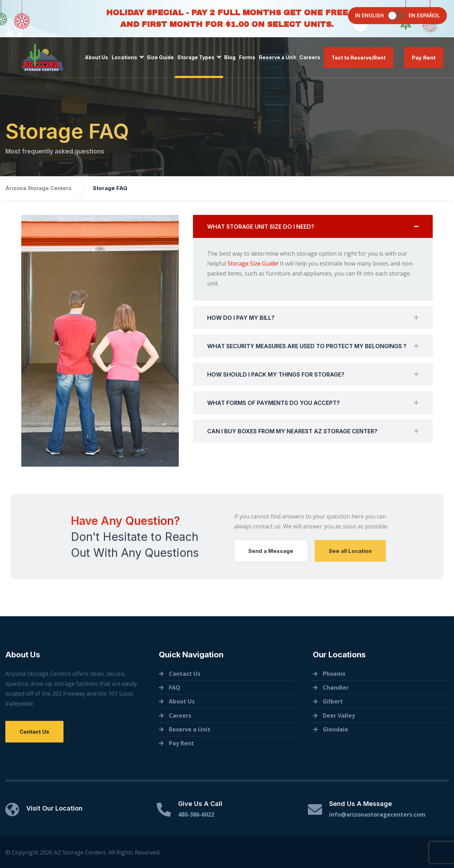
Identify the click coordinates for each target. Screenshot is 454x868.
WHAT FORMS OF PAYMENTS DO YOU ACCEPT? (273, 404)
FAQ (175, 688)
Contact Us (34, 732)
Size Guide (160, 57)
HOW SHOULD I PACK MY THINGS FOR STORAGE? (276, 375)
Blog (230, 57)
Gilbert (333, 701)
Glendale (336, 729)
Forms (247, 57)
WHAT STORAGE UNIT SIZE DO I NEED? (261, 227)
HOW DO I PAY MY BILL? (241, 318)
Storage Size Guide (252, 264)
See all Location (350, 556)
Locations (124, 57)
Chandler (336, 688)
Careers (310, 57)
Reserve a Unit (277, 57)
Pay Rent (424, 58)
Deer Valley (339, 716)
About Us (96, 57)
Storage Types (196, 57)
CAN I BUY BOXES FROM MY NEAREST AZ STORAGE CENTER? (292, 432)
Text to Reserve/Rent (359, 58)
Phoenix (334, 674)
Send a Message (271, 556)
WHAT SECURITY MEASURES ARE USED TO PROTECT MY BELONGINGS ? (307, 347)
